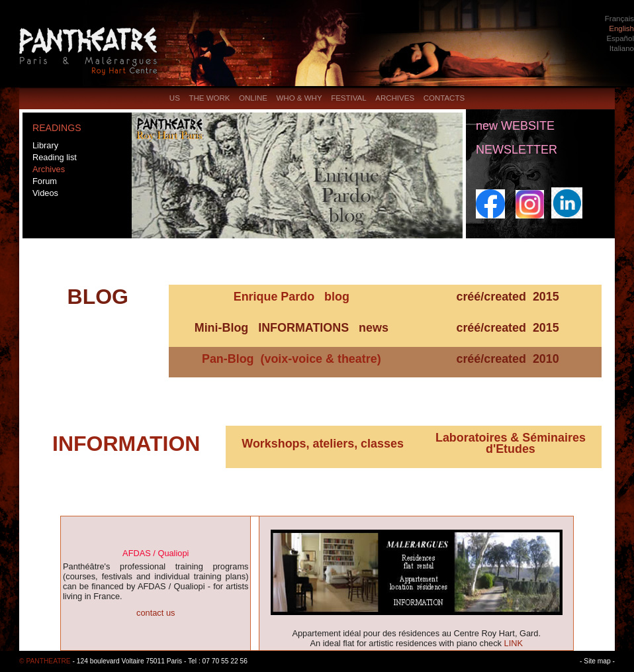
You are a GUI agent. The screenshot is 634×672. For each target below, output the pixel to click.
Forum (45, 181)
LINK (514, 643)
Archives (49, 169)
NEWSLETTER (517, 150)
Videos (45, 193)
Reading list (55, 157)
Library (45, 145)
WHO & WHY (299, 98)
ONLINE (253, 98)
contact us (156, 613)
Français (619, 19)
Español (620, 38)
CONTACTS (444, 98)
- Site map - (597, 661)
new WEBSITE (515, 126)
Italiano (622, 48)
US (175, 98)
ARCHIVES (395, 98)
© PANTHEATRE (45, 661)
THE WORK (209, 98)
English (621, 28)
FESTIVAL (349, 98)
